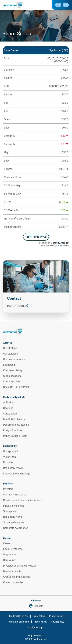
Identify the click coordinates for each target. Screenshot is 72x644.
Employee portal (36, 636)
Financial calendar (14, 506)
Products (8, 462)
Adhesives (9, 402)
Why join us (10, 555)
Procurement (40, 622)
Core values (10, 560)
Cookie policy (58, 622)
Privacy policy (56, 616)
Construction (10, 414)
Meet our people (12, 571)
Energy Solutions (13, 430)
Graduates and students (17, 577)
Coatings (8, 408)
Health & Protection (14, 419)
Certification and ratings (17, 474)
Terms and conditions (19, 622)
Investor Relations (16, 306)
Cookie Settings (36, 627)
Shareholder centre (14, 522)
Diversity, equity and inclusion (20, 566)
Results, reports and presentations (22, 500)
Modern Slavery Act (19, 616)
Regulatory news (13, 517)
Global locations (12, 376)
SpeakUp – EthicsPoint (16, 387)
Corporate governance (16, 528)
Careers (7, 543)
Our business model (14, 359)
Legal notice (39, 616)
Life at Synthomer (13, 549)
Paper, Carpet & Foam (15, 436)
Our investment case (15, 495)
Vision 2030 (10, 457)
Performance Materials (16, 425)
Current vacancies (13, 582)
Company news (12, 381)
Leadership (9, 365)
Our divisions (11, 354)
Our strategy (10, 348)
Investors (8, 489)
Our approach (11, 451)
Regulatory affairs (13, 468)
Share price (9, 511)
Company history (13, 370)
